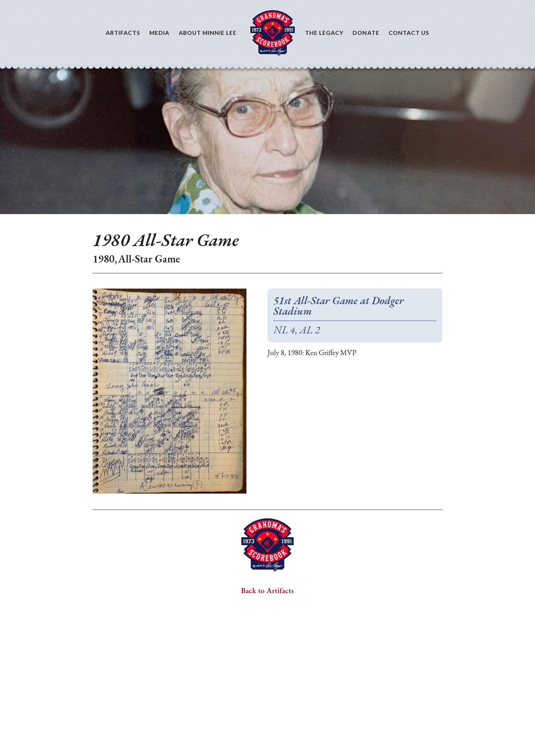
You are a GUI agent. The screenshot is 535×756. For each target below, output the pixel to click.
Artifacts (123, 33)
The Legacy (324, 33)
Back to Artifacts (267, 591)
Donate (366, 33)
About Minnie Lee (208, 33)
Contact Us (409, 33)
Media (159, 33)
